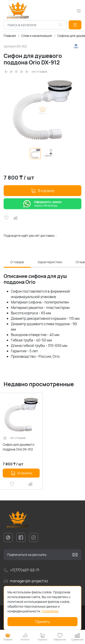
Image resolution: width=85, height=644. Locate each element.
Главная (10, 36)
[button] (75, 25)
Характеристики (50, 262)
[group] (42, 110)
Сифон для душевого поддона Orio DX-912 (18, 447)
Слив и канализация (37, 36)
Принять (43, 622)
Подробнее (50, 611)
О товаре (17, 262)
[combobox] (35, 25)
